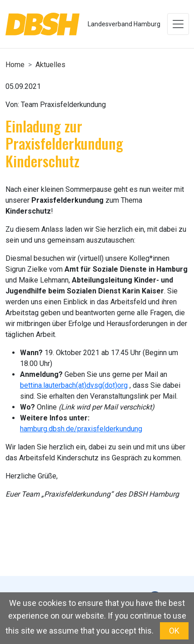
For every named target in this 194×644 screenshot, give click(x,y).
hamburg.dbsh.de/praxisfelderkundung (81, 429)
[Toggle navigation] (178, 24)
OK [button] (174, 631)
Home (15, 65)
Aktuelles (50, 65)
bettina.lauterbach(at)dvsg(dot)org (74, 385)
